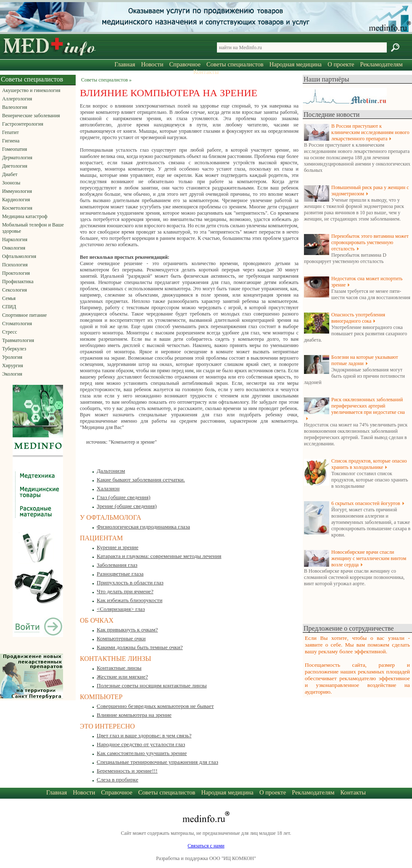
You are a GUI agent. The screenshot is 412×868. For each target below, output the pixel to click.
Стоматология (17, 324)
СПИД (9, 307)
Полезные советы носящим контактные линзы (152, 685)
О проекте (341, 64)
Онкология (14, 248)
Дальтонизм (111, 471)
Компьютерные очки (121, 638)
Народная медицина (296, 64)
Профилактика (18, 281)
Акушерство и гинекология (31, 90)
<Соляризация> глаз (121, 609)
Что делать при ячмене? (125, 591)
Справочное (185, 64)
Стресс (10, 332)
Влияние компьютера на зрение (134, 715)
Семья (9, 298)
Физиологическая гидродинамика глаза (143, 527)
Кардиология (16, 200)
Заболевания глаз (117, 565)
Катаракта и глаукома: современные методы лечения (159, 556)
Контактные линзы (119, 668)
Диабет (10, 174)
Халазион (108, 488)
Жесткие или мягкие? (122, 677)
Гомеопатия (15, 149)
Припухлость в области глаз (130, 583)
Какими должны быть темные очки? (140, 647)
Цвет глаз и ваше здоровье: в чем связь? (144, 735)
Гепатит (11, 132)
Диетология (15, 166)
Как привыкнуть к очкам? (127, 630)
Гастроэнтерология (23, 124)
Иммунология (17, 191)
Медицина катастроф (25, 216)
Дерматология (17, 158)
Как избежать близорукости (129, 600)
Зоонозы (11, 183)
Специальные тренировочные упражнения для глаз (157, 762)
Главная (125, 64)
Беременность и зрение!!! (127, 771)
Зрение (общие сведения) (127, 506)
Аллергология (17, 99)
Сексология (15, 290)
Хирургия (13, 366)
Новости (152, 64)
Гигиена (11, 141)
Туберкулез (14, 349)
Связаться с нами (206, 846)
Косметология (17, 208)
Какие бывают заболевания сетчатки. (141, 480)
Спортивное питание (24, 315)
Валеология (15, 107)
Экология (12, 374)
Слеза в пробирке (118, 780)
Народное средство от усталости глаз (141, 744)
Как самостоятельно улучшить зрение (142, 753)
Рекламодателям (381, 64)
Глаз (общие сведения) (124, 497)
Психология (15, 265)
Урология (12, 357)
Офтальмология (19, 256)
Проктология (16, 273)
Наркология (15, 239)
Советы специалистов (235, 64)
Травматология (18, 340)
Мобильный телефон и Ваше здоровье (33, 228)
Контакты (206, 72)
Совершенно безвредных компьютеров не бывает (155, 706)
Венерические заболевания (31, 116)
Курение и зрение (118, 547)
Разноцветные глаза (120, 574)
